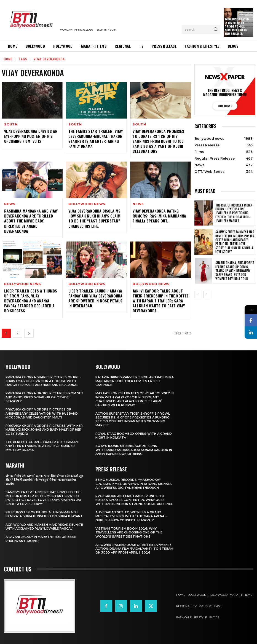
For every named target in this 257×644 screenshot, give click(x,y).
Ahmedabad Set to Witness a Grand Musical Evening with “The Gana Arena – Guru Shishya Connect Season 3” (131, 516)
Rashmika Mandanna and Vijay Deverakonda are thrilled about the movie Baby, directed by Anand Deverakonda (31, 221)
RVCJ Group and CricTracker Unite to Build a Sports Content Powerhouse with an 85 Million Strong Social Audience (134, 500)
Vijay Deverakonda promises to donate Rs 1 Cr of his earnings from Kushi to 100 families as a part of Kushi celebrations (158, 141)
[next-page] (29, 333)
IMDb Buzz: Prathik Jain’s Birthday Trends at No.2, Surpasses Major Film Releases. (237, 26)
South (11, 124)
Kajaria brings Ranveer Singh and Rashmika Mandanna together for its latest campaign (135, 381)
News (10, 204)
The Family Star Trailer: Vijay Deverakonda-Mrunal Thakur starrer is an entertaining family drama (96, 139)
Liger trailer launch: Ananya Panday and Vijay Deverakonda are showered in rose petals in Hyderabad (95, 298)
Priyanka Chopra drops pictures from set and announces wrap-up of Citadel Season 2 (45, 397)
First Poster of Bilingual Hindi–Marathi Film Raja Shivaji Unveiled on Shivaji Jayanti (45, 514)
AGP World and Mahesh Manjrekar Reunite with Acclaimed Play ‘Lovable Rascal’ (44, 527)
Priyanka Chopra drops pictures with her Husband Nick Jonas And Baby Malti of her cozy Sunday (44, 430)
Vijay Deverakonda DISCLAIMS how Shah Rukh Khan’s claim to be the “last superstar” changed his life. (94, 218)
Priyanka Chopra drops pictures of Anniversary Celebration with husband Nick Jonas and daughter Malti (42, 413)
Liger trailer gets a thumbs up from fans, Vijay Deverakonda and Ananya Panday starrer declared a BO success (31, 301)
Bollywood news (87, 204)
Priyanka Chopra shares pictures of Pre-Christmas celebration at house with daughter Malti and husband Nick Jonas (43, 381)
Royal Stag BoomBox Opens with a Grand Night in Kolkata (134, 436)
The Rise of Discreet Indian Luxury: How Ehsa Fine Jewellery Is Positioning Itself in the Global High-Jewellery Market (234, 213)
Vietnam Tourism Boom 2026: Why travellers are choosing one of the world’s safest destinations (129, 532)
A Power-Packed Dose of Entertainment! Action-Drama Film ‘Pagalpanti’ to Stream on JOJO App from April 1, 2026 (134, 549)
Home (8, 59)
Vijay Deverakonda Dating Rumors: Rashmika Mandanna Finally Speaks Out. (159, 216)
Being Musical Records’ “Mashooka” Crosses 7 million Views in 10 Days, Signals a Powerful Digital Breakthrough (134, 484)
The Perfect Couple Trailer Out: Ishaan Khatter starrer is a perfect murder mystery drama (42, 446)
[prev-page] (198, 294)
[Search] (215, 29)
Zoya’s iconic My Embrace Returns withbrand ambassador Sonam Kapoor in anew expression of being (134, 450)
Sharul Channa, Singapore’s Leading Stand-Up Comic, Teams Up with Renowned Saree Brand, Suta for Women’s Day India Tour (235, 271)
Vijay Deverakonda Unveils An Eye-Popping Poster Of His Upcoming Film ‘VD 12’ (31, 136)
